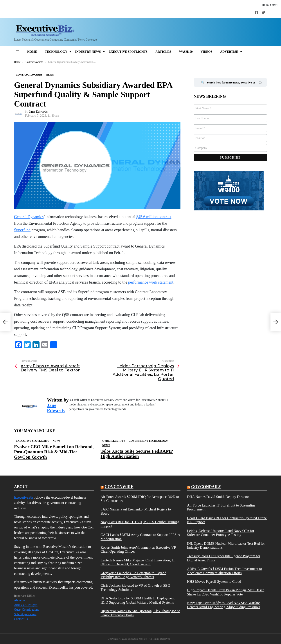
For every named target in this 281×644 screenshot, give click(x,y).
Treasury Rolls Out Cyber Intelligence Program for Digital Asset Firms (224, 558)
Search (260, 83)
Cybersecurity (114, 441)
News (57, 441)
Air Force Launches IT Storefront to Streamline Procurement (221, 507)
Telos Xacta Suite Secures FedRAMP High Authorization (137, 454)
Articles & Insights (26, 605)
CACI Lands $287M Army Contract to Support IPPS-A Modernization (140, 537)
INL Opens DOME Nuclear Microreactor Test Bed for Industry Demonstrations (226, 546)
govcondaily (206, 487)
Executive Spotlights (128, 52)
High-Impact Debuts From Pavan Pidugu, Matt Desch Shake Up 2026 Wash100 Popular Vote (226, 592)
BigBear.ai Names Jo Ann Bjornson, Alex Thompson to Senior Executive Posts (140, 613)
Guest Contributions (26, 610)
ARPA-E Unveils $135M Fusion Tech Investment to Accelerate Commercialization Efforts (225, 571)
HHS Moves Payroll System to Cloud (214, 582)
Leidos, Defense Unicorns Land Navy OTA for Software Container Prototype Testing (221, 533)
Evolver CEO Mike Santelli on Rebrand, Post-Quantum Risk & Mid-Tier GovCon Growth (54, 452)
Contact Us (21, 619)
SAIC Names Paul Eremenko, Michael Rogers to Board (136, 511)
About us (20, 600)
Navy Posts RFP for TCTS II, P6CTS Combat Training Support (140, 524)
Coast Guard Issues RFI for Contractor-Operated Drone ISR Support (227, 520)
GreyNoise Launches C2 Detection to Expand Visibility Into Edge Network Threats (133, 575)
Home (32, 52)
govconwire (119, 487)
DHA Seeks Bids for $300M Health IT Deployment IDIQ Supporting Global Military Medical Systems (138, 600)
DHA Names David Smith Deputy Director (218, 497)
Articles (163, 52)
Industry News (88, 52)
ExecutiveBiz (24, 497)
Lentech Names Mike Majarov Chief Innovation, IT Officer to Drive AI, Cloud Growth (138, 562)
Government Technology (148, 441)
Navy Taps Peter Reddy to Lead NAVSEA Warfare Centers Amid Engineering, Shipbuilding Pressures (224, 605)
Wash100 (186, 52)
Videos (206, 52)
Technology (56, 52)
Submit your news (25, 614)
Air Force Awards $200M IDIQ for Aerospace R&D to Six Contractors (140, 499)
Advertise (229, 52)
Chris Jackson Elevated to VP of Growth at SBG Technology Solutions (135, 588)
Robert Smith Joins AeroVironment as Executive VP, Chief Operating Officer (138, 550)
